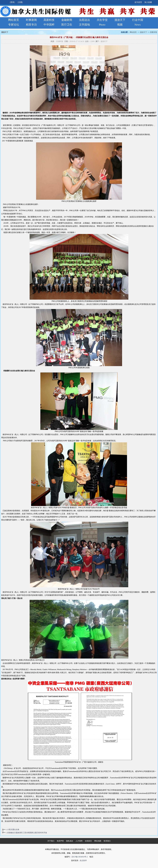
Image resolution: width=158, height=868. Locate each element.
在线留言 (88, 841)
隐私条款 (70, 841)
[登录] (13, 2)
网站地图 (98, 841)
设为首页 (138, 2)
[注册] (20, 2)
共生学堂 (102, 20)
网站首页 (14, 20)
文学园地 (84, 25)
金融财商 (67, 20)
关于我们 (51, 841)
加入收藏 (148, 2)
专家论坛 (14, 25)
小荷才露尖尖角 (13, 830)
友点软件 (83, 861)
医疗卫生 (67, 25)
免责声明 (60, 841)
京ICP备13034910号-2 (80, 857)
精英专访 (31, 25)
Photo (102, 25)
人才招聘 (79, 841)
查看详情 (154, 32)
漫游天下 (120, 20)
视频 (120, 25)
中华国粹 (49, 25)
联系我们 (107, 841)
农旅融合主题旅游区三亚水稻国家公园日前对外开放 (27, 833)
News (138, 25)
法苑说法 (84, 20)
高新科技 (49, 20)
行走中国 (138, 20)
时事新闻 (31, 20)
